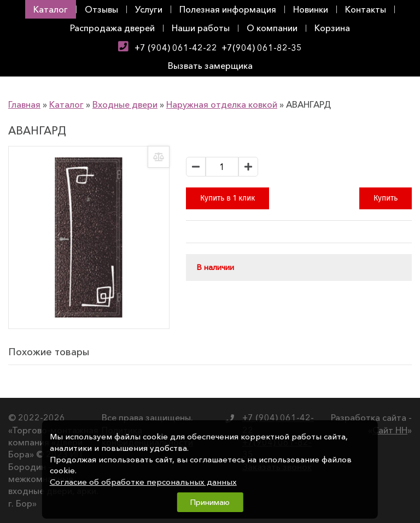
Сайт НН (390, 430)
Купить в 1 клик (227, 198)
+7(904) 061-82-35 (262, 48)
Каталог (51, 9)
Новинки (311, 9)
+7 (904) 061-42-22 (176, 48)
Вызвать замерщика (210, 66)
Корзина (332, 28)
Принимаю (210, 502)
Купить (386, 198)
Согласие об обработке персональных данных (143, 482)
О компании (272, 28)
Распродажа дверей (112, 28)
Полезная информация (228, 9)
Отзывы (101, 9)
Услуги (149, 9)
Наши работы (201, 28)
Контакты (366, 9)
